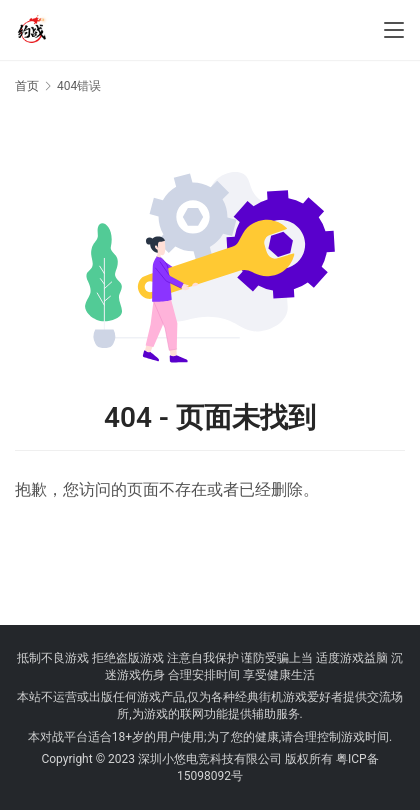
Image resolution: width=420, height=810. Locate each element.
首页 (27, 86)
